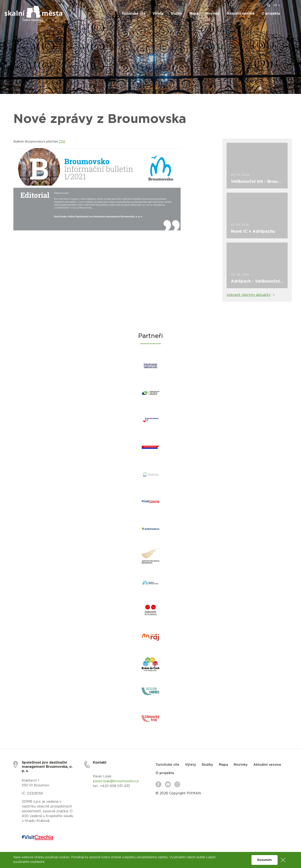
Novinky (241, 765)
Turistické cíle (167, 765)
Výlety (191, 765)
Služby (207, 765)
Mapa (223, 765)
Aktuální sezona (267, 765)
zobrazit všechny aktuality (249, 295)
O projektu (165, 773)
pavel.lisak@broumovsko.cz (116, 781)
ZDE (62, 142)
